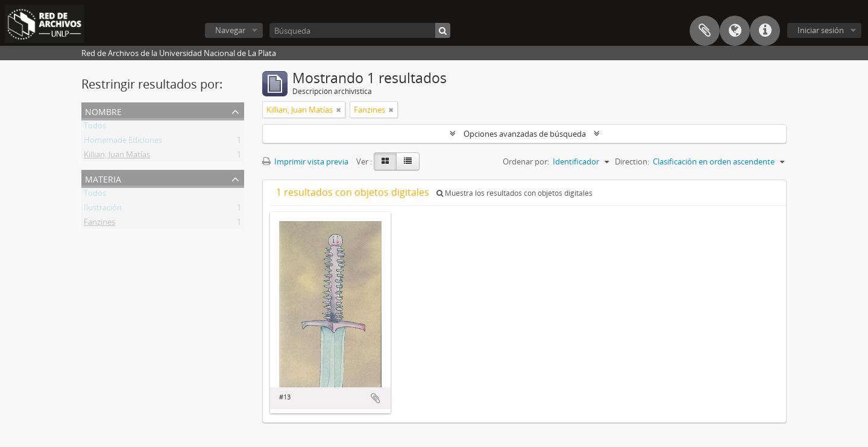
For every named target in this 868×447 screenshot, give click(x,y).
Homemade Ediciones (123, 142)
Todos (95, 128)
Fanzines (99, 224)
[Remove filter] (339, 110)
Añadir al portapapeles (376, 398)
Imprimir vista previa (305, 161)
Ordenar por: (526, 161)
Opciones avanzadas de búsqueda (525, 134)
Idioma (735, 31)
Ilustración (103, 210)
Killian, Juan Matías (117, 157)
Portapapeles (705, 31)
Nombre (103, 111)
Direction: (632, 161)
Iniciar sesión (821, 30)
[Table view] (408, 161)
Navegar (230, 30)
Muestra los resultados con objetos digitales (514, 193)
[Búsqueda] (360, 30)
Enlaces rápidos (765, 31)
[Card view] (385, 161)
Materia (103, 178)
